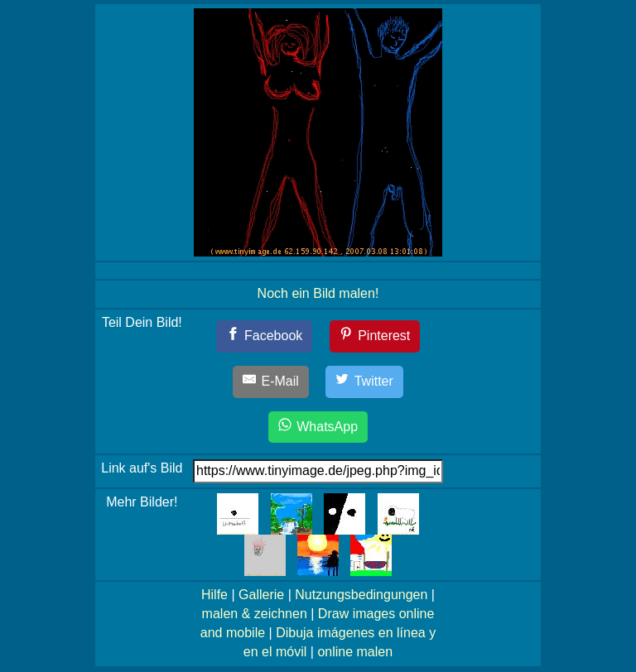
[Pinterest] (375, 336)
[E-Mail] (271, 382)
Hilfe (214, 595)
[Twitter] (364, 382)
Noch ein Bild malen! (318, 293)
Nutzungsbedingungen (361, 595)
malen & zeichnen (255, 614)
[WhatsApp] (318, 427)
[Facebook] (265, 336)
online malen (355, 652)
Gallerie (261, 595)
